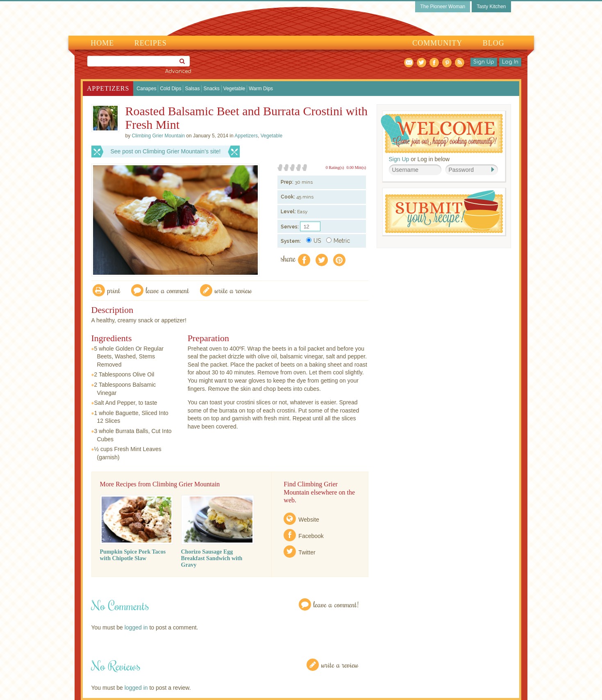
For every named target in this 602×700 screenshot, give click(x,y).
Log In (510, 62)
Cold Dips (170, 89)
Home (102, 43)
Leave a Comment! (336, 604)
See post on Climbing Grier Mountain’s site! (166, 151)
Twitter (307, 552)
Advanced (178, 71)
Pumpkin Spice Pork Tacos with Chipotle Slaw (133, 555)
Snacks (211, 89)
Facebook (311, 536)
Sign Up (484, 62)
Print (114, 290)
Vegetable (234, 89)
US (313, 241)
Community (437, 43)
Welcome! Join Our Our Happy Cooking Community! (442, 133)
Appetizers (108, 88)
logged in (136, 627)
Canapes (146, 89)
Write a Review (340, 665)
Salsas (192, 89)
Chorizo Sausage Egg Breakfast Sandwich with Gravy (212, 558)
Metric (338, 241)
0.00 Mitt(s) (356, 168)
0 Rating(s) (335, 168)
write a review (233, 290)
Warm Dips (261, 89)
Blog (494, 43)
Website (309, 520)
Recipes (151, 43)
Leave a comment (168, 290)
